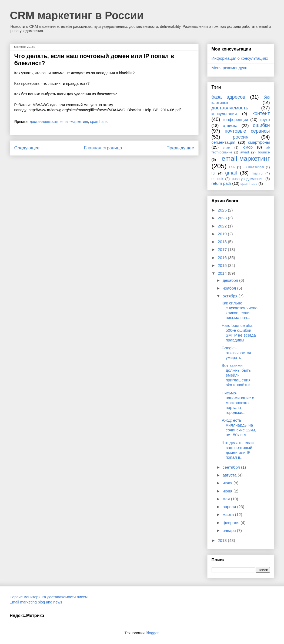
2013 (223, 540)
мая (227, 499)
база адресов (228, 97)
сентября (232, 467)
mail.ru (257, 173)
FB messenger (253, 167)
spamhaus (99, 122)
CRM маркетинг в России (77, 15)
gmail (231, 173)
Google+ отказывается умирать (236, 353)
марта (229, 514)
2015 (223, 265)
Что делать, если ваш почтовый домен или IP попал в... (238, 450)
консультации (224, 114)
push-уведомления (247, 179)
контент (261, 113)
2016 (223, 258)
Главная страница (103, 148)
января (230, 530)
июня (228, 491)
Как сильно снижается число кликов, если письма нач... (240, 310)
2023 (223, 218)
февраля (232, 523)
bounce (264, 152)
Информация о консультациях (240, 58)
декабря (231, 280)
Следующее (27, 148)
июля (228, 483)
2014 (223, 273)
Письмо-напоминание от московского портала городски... (239, 403)
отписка (230, 125)
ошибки (261, 125)
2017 (223, 249)
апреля (230, 507)
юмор (248, 147)
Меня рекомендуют (230, 68)
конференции (235, 120)
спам (227, 147)
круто (265, 120)
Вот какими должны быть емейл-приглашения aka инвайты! (236, 375)
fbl (213, 173)
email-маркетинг (74, 122)
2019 (223, 234)
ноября (230, 288)
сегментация (223, 142)
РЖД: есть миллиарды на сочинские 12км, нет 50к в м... (239, 427)
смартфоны (259, 142)
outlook (218, 179)
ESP (232, 167)
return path (221, 183)
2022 (223, 226)
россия (241, 137)
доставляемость (44, 122)
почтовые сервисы (247, 131)
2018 (223, 242)
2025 (223, 210)
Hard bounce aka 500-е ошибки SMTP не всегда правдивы (239, 333)
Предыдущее (180, 148)
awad (245, 152)
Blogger (152, 633)
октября (231, 296)
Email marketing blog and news (36, 602)
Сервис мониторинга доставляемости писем (49, 597)
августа (230, 475)
